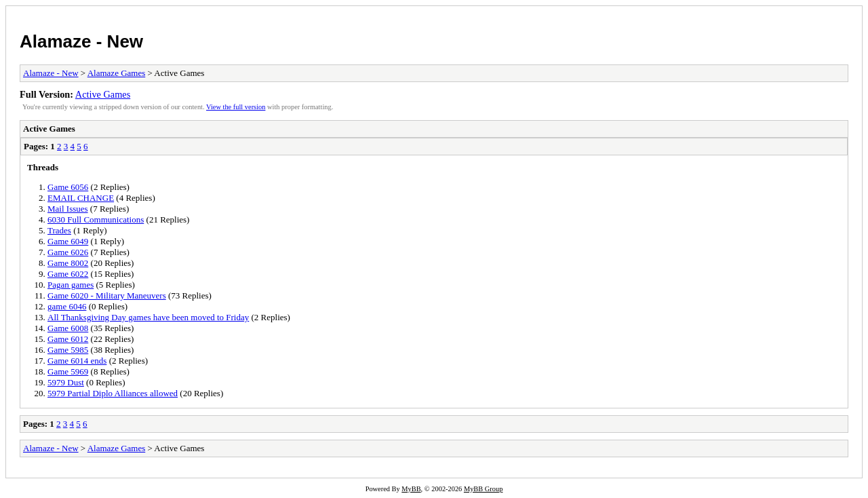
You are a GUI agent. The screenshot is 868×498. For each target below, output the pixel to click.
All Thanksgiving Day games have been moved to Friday (148, 317)
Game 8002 (68, 263)
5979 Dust (66, 382)
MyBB (411, 489)
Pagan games (71, 285)
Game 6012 (68, 339)
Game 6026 (68, 252)
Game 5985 (68, 350)
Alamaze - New (81, 41)
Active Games (103, 94)
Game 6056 (68, 187)
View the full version (236, 107)
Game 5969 (68, 371)
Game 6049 (68, 241)
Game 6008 (68, 328)
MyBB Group (483, 489)
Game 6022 (68, 274)
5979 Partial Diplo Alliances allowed (113, 393)
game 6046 (67, 306)
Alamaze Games (117, 73)
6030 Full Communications (96, 219)
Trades (59, 230)
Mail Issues (68, 209)
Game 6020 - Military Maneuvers (107, 295)
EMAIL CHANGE (81, 198)
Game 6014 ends (77, 361)
